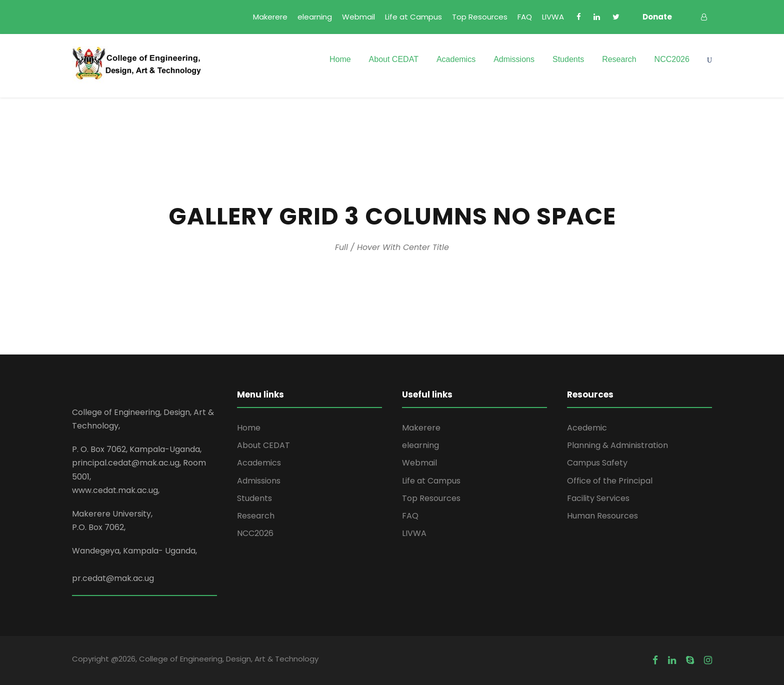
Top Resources (480, 17)
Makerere (270, 17)
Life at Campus (413, 17)
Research (619, 59)
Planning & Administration (617, 445)
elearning (315, 17)
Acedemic (587, 428)
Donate (657, 17)
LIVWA (553, 17)
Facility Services (598, 498)
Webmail (358, 17)
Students (568, 59)
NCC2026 (672, 59)
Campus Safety (597, 463)
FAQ (525, 17)
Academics (456, 59)
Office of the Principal (610, 481)
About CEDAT (394, 59)
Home (340, 59)
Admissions (514, 59)
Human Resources (602, 516)
